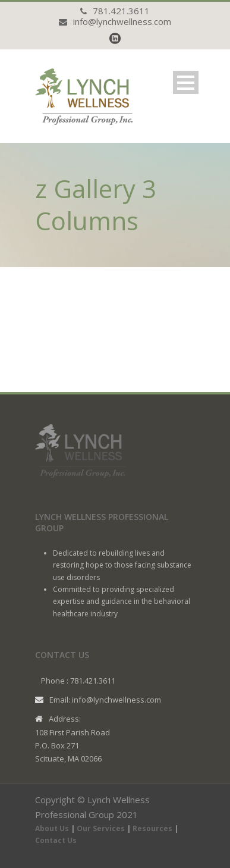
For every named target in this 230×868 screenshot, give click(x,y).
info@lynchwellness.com (122, 21)
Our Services (101, 828)
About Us (52, 828)
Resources (152, 828)
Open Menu (186, 82)
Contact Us (56, 840)
